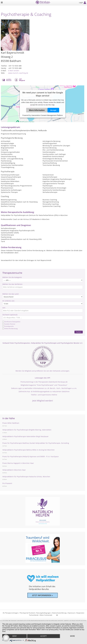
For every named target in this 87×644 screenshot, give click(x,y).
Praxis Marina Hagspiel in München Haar (18, 463)
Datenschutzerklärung (59, 613)
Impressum (71, 613)
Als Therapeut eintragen (10, 613)
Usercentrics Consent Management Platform (47, 115)
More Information (37, 110)
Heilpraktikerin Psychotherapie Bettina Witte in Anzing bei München (28, 450)
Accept (53, 110)
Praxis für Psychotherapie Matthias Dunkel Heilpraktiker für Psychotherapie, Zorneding (36, 443)
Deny (14, 636)
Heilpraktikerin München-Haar (14, 470)
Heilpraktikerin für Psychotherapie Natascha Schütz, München (26, 477)
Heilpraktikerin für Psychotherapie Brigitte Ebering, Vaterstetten (27, 430)
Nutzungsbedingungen (43, 613)
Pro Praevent (7, 483)
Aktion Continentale (46, 615)
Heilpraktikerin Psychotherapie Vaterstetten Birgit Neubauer (25, 436)
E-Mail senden (14, 71)
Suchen (79, 332)
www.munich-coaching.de (18, 73)
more (72, 636)
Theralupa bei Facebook (27, 613)
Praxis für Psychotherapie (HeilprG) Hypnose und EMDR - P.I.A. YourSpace (30, 456)
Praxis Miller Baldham (11, 423)
